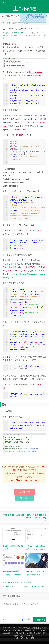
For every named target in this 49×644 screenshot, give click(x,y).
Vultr (36, 631)
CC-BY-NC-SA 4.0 (11, 628)
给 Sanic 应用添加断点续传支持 (18, 583)
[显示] (14, 44)
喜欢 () (24, 492)
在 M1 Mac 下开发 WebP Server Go (20, 29)
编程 (8, 23)
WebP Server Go (19, 633)
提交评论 (40, 620)
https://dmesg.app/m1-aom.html (24, 480)
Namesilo (28, 631)
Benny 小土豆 (19, 33)
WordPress (19, 631)
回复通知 (26, 620)
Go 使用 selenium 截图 (14, 515)
